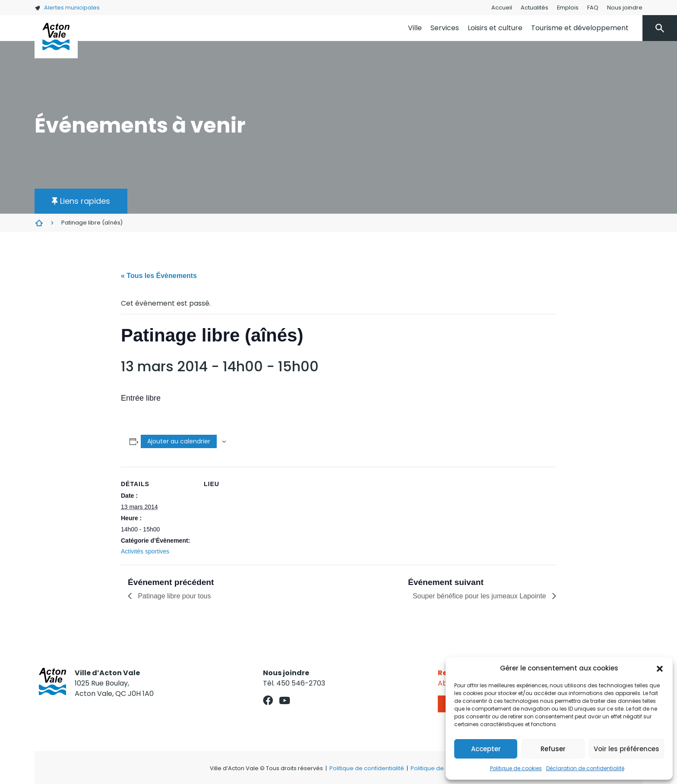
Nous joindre (625, 8)
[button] (660, 668)
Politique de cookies (516, 768)
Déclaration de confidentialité (585, 768)
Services (445, 28)
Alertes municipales (67, 8)
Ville (415, 28)
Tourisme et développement (580, 28)
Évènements (39, 223)
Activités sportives (145, 551)
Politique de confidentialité (367, 768)
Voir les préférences (626, 749)
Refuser (553, 749)
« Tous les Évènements (159, 276)
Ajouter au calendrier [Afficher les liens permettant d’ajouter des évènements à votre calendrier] (179, 441)
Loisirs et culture (495, 28)
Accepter (486, 749)
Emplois (568, 8)
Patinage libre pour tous (173, 596)
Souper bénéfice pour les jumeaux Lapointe (480, 596)
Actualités (535, 8)
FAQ (593, 8)
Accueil (502, 8)
